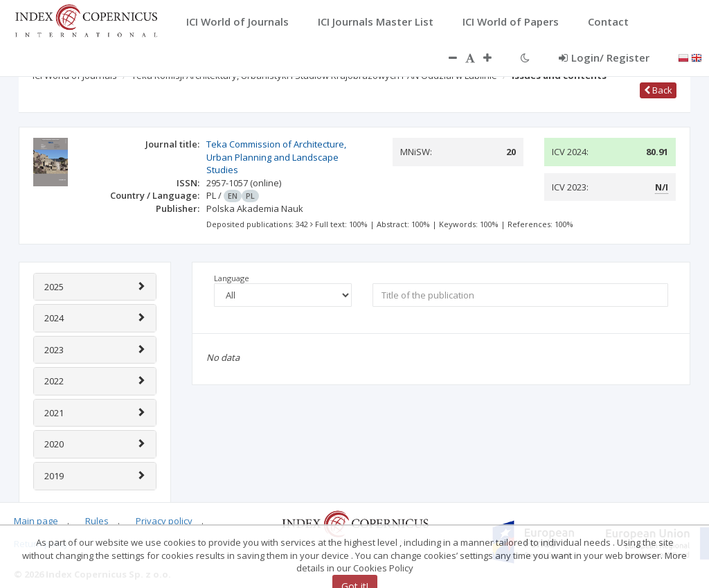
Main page (36, 521)
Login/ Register (604, 57)
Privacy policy (164, 521)
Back (658, 90)
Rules (97, 521)
